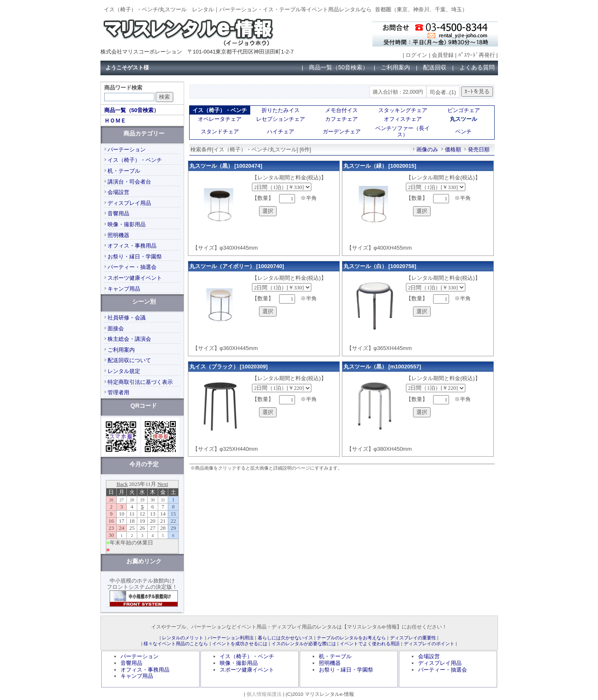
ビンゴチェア (464, 110)
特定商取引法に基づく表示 (140, 382)
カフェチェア (341, 119)
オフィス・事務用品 (132, 246)
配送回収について (129, 360)
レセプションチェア (281, 119)
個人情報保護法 (264, 694)
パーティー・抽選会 (132, 267)
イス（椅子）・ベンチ (135, 160)
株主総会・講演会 (129, 339)
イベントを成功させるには (240, 644)
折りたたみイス (281, 110)
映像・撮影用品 (127, 224)
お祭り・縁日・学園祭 (135, 257)
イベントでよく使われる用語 (370, 644)
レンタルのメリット (183, 638)
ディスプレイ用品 (129, 203)
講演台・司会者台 (129, 182)
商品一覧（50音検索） (339, 67)
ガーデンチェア (342, 132)
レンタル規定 (124, 371)
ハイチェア (281, 132)
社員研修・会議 (127, 318)
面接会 (116, 328)
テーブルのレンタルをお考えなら (351, 638)
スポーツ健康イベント (135, 278)
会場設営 (118, 192)
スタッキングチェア (403, 110)
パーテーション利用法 (231, 638)
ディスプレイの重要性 (413, 638)
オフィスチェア (403, 119)
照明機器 (118, 235)
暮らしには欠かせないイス (285, 638)
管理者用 (118, 392)
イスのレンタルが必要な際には (304, 644)
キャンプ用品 (124, 289)
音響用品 (118, 213)
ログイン (416, 55)
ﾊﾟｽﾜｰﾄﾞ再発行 (477, 55)
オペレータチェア (220, 119)
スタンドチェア (220, 132)
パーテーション (127, 149)
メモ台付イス (341, 110)
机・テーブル (124, 171)
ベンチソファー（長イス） (403, 132)
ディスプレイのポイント (429, 644)
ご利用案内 (395, 67)
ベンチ (463, 132)
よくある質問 (477, 67)
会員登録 (443, 55)
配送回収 (435, 67)
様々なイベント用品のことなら (176, 644)
